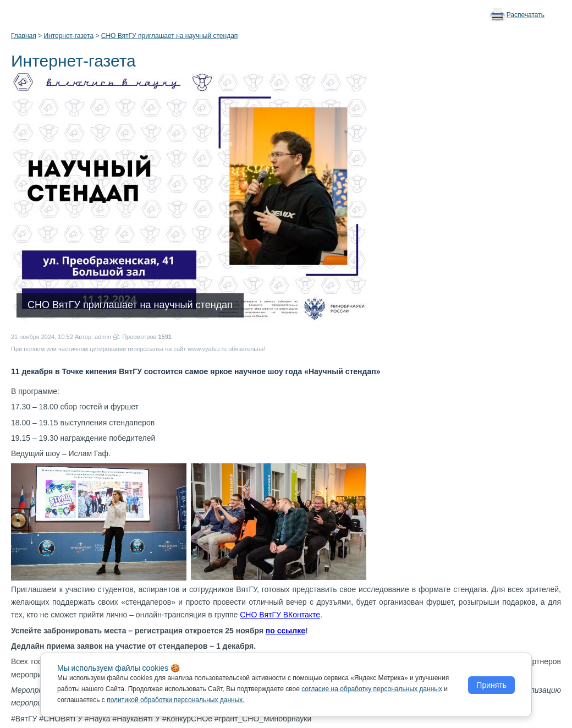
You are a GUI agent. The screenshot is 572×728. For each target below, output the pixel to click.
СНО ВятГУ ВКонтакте (280, 615)
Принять (491, 685)
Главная (24, 36)
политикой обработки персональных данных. (176, 700)
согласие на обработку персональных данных (372, 689)
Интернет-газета (68, 36)
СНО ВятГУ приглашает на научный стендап (170, 36)
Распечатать (526, 15)
